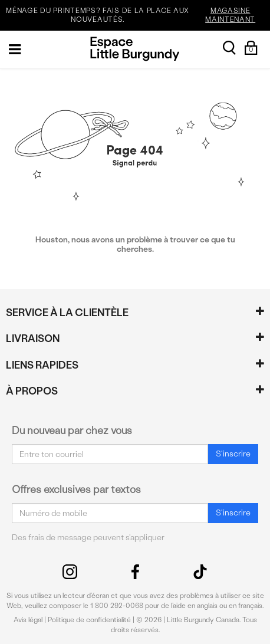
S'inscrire (233, 454)
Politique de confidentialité (89, 620)
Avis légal (28, 620)
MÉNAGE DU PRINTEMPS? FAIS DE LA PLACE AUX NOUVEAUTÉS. (136, 15)
